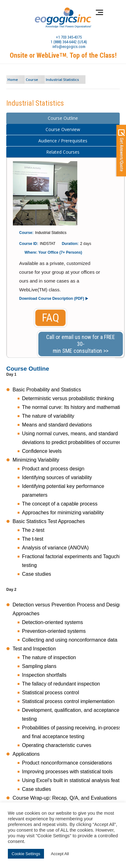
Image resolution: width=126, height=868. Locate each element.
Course (32, 79)
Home (13, 79)
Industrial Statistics (62, 79)
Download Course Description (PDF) (52, 299)
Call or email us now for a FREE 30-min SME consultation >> (81, 344)
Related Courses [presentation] (63, 152)
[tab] (63, 118)
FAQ (50, 318)
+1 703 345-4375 (69, 37)
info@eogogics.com (69, 47)
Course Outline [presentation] (63, 118)
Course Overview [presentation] (63, 129)
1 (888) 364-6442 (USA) (69, 42)
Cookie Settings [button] (26, 854)
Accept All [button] (60, 854)
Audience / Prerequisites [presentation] (63, 141)
